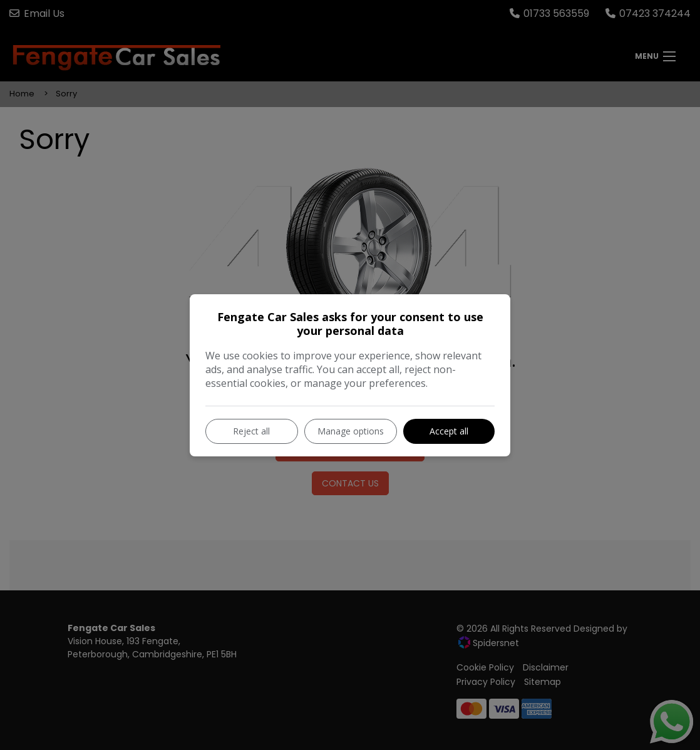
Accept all (449, 431)
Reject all (251, 431)
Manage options (351, 431)
